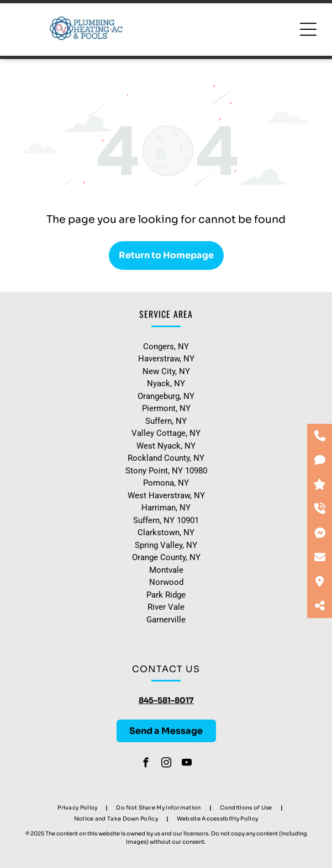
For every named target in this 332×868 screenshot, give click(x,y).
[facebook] (146, 764)
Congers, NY (166, 347)
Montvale (166, 570)
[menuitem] (78, 807)
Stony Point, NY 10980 (166, 471)
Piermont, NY (166, 408)
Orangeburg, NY (166, 396)
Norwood (166, 582)
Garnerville (166, 620)
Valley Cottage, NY (166, 433)
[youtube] (186, 764)
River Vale (166, 607)
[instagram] (166, 764)
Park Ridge (166, 595)
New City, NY (166, 371)
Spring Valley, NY (166, 545)
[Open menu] (308, 29)
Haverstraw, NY (166, 359)
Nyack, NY (166, 384)
